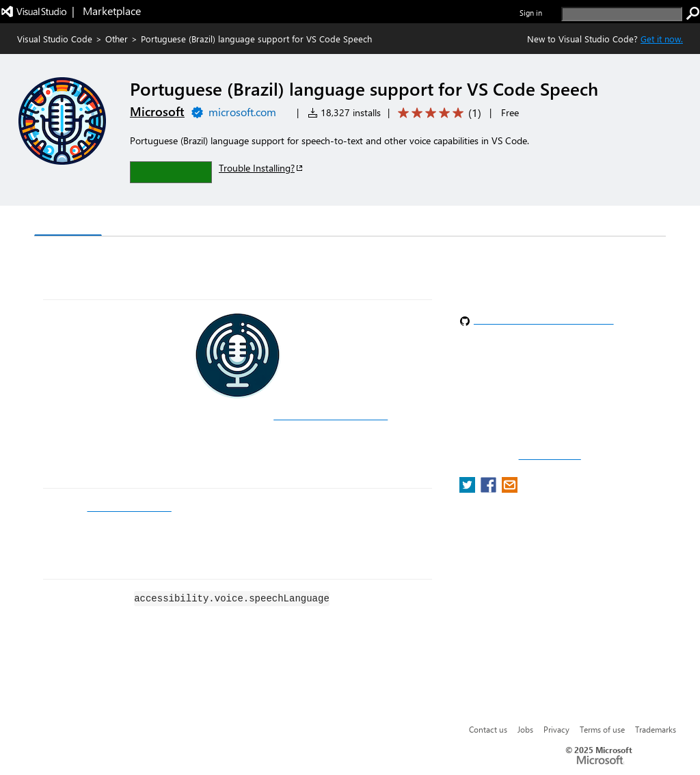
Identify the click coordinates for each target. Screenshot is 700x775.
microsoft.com (242, 112)
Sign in (531, 13)
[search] (622, 14)
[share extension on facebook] (490, 489)
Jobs (525, 729)
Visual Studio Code (55, 39)
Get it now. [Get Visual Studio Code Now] (662, 39)
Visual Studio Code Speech (331, 416)
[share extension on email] (510, 489)
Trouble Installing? (261, 168)
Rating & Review (300, 222)
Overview (68, 222)
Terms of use (602, 729)
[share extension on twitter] (469, 489)
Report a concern (550, 456)
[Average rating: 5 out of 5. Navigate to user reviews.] (437, 113)
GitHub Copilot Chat (129, 507)
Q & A (225, 222)
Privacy (556, 729)
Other (117, 39)
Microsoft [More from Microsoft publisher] (157, 111)
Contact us (488, 729)
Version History (151, 222)
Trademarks (656, 729)
